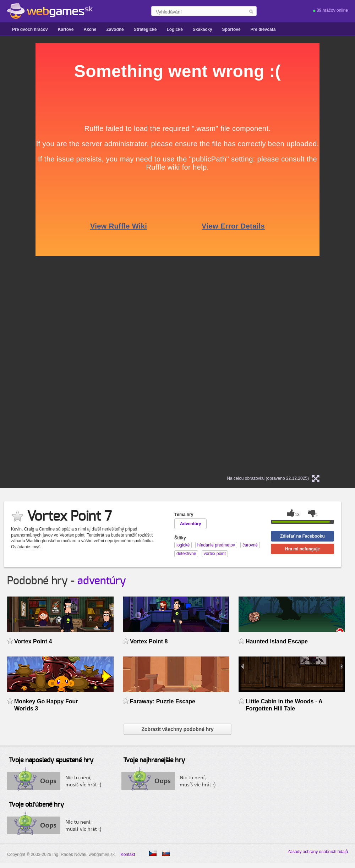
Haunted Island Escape (277, 641)
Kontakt (128, 855)
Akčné (90, 29)
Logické (174, 29)
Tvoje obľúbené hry (36, 805)
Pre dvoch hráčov (30, 29)
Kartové (66, 29)
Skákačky (203, 29)
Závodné (115, 29)
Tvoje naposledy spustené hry (51, 760)
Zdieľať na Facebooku (302, 536)
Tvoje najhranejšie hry (154, 760)
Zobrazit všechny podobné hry (177, 729)
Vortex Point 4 (33, 641)
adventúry (102, 581)
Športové (231, 29)
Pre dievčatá (263, 29)
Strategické (145, 29)
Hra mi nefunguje (302, 549)
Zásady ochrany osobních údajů (318, 852)
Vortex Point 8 (149, 641)
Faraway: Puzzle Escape (163, 701)
